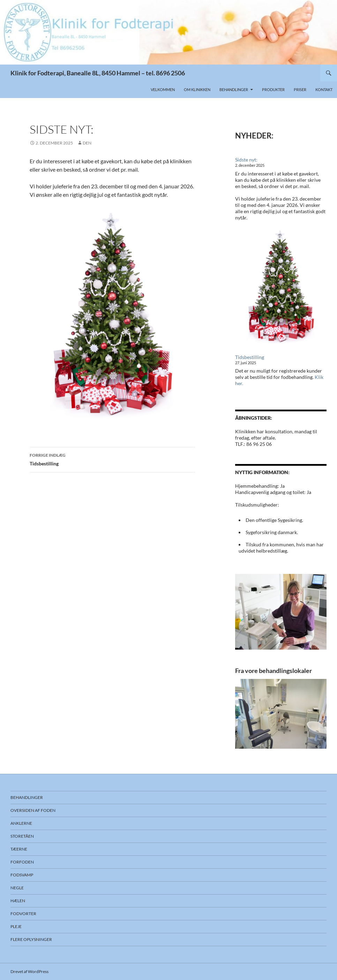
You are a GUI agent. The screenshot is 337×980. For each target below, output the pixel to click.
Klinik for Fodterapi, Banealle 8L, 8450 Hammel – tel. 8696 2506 (98, 73)
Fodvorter (23, 914)
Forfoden (22, 862)
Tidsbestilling (112, 459)
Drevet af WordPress (29, 971)
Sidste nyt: (246, 160)
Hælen (18, 901)
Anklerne (21, 823)
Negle (17, 888)
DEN (87, 143)
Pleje (16, 926)
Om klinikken (197, 89)
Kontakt (324, 89)
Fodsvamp (22, 875)
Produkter (273, 89)
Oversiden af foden (33, 810)
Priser (300, 89)
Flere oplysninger (31, 939)
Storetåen (22, 836)
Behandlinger (234, 89)
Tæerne (19, 849)
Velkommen (163, 89)
